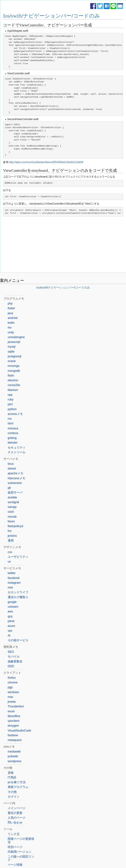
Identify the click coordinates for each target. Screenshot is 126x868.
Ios (6, 16)
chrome (13, 682)
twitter (12, 573)
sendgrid (13, 502)
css (10, 552)
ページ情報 (15, 865)
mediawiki (14, 752)
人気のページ (17, 818)
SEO (11, 652)
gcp (10, 616)
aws (10, 611)
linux (11, 464)
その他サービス (18, 640)
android (13, 318)
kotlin (11, 323)
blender (13, 443)
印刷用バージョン (20, 852)
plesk (11, 621)
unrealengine (16, 337)
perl (10, 404)
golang (12, 438)
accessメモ (15, 414)
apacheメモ (16, 473)
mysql (12, 347)
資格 (11, 773)
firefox (12, 678)
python (12, 409)
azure (11, 626)
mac (10, 697)
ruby (11, 399)
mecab (12, 517)
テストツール (17, 452)
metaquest (15, 740)
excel (11, 711)
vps (10, 631)
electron (13, 380)
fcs (10, 531)
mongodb (14, 371)
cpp (10, 395)
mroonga (14, 366)
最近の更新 (15, 813)
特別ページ (15, 847)
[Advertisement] (63, 245)
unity (11, 332)
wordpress (15, 761)
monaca (13, 428)
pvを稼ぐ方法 (17, 782)
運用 (11, 541)
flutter (11, 308)
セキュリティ (17, 448)
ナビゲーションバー (47, 16)
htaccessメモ (16, 478)
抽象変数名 (15, 661)
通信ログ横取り (18, 597)
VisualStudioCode (19, 731)
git (9, 488)
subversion (15, 483)
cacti (11, 512)
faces (11, 521)
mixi (10, 587)
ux (9, 562)
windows (13, 692)
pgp (10, 687)
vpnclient (14, 721)
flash (11, 376)
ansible (12, 497)
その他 (12, 792)
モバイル (14, 657)
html (10, 423)
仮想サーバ (15, 492)
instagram (14, 583)
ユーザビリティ (18, 557)
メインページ (17, 808)
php (10, 303)
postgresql (15, 356)
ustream (13, 607)
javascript (14, 342)
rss (10, 419)
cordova (13, 433)
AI (9, 636)
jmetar (12, 702)
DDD (11, 666)
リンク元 (14, 834)
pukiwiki (13, 756)
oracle (12, 361)
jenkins (12, 536)
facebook (14, 578)
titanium (13, 390)
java (10, 313)
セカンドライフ (18, 592)
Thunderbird (16, 706)
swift (16, 16)
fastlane (13, 735)
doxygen (13, 726)
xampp (12, 507)
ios (10, 327)
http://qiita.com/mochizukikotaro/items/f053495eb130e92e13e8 (45, 162)
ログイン (14, 797)
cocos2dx (14, 385)
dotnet (12, 469)
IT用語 (12, 777)
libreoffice (14, 716)
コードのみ (86, 16)
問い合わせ (15, 823)
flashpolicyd (15, 526)
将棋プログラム (18, 787)
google (12, 602)
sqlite (11, 352)
